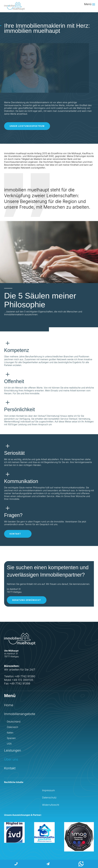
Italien (10, 733)
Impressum (48, 790)
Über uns (11, 759)
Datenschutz (49, 798)
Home (9, 705)
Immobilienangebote (20, 714)
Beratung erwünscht (27, 600)
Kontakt (15, 534)
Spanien (11, 738)
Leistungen (13, 750)
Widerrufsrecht (51, 805)
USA (9, 744)
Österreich (12, 727)
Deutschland (14, 722)
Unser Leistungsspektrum (27, 126)
